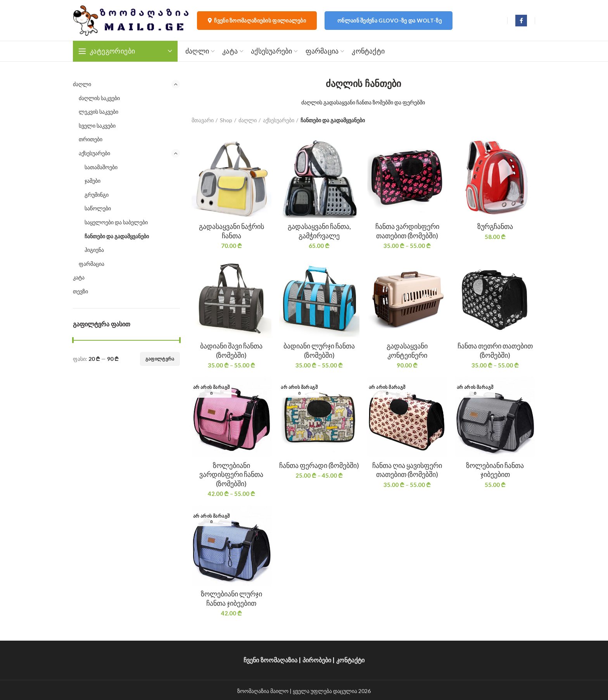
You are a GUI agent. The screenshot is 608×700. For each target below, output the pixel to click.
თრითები (91, 139)
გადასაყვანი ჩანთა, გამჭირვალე (319, 231)
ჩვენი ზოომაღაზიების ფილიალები (257, 21)
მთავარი (203, 120)
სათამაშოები (101, 167)
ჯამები (92, 181)
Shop (226, 120)
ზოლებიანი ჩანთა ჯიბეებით (495, 470)
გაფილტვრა (160, 359)
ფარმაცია (92, 264)
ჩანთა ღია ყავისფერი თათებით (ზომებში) (407, 470)
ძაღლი (82, 84)
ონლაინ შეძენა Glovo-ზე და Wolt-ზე (389, 20)
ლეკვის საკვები (98, 112)
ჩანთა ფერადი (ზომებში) (319, 465)
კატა (79, 277)
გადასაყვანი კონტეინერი (407, 350)
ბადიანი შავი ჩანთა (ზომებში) (231, 350)
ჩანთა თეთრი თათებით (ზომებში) (495, 350)
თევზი (80, 291)
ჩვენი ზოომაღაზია (270, 660)
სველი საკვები (97, 126)
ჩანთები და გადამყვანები (117, 236)
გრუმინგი (97, 195)
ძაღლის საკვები (99, 98)
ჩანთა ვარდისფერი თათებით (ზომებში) (407, 231)
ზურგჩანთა (495, 226)
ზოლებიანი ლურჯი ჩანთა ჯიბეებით (231, 598)
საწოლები (98, 208)
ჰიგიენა (94, 250)
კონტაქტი (350, 660)
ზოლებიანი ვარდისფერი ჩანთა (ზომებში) (231, 474)
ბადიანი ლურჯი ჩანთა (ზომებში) (319, 350)
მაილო (279, 691)
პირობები (317, 660)
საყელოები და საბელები (116, 222)
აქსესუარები (94, 153)
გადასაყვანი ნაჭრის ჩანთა (231, 231)
